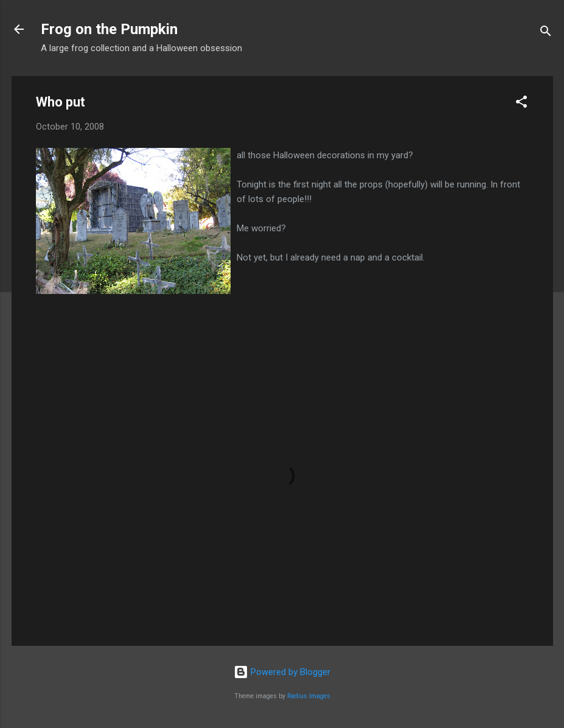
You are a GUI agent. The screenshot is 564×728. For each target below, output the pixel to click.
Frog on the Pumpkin (109, 29)
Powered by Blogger (282, 672)
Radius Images (309, 696)
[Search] (546, 33)
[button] (521, 104)
